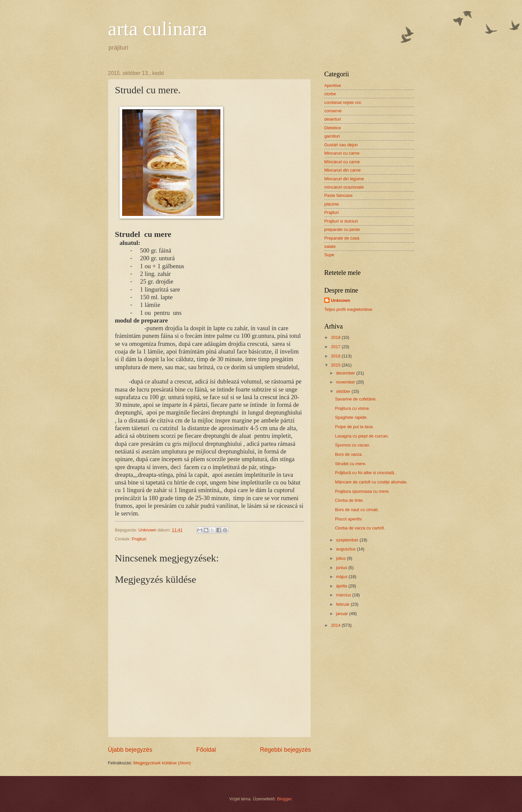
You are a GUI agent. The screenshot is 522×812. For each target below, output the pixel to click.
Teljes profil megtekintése (348, 309)
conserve (333, 111)
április (342, 586)
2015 (336, 365)
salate (330, 246)
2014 (336, 625)
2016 (336, 356)
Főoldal (206, 750)
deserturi (333, 119)
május (342, 577)
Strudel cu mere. (351, 464)
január (342, 614)
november (346, 382)
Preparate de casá (342, 238)
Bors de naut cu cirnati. (357, 510)
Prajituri (139, 539)
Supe (329, 255)
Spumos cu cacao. (353, 445)
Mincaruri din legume (344, 179)
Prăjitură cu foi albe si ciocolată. (365, 473)
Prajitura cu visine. (352, 408)
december (346, 373)
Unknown (341, 300)
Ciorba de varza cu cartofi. (360, 528)
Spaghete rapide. (351, 417)
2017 (336, 347)
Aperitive (333, 85)
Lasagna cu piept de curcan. (362, 436)
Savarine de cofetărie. (356, 399)
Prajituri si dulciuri (341, 221)
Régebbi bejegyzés (285, 750)
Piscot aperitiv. (349, 519)
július (341, 558)
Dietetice (333, 128)
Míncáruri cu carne (342, 162)
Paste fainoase (338, 195)
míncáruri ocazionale (344, 187)
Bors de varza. (349, 454)
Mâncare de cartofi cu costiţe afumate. (371, 482)
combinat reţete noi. (343, 102)
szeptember (348, 540)
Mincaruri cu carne (342, 153)
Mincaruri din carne (342, 170)
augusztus (346, 549)
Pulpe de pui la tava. (354, 427)
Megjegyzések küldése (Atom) (162, 763)
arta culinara (157, 29)
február (343, 604)
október (344, 391)
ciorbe (330, 94)
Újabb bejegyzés (130, 750)
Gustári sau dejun (341, 145)
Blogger (284, 799)
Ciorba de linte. (349, 500)
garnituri (332, 136)
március (344, 595)
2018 (336, 337)
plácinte (332, 204)
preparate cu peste (342, 229)
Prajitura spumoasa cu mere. (362, 491)
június (342, 568)
